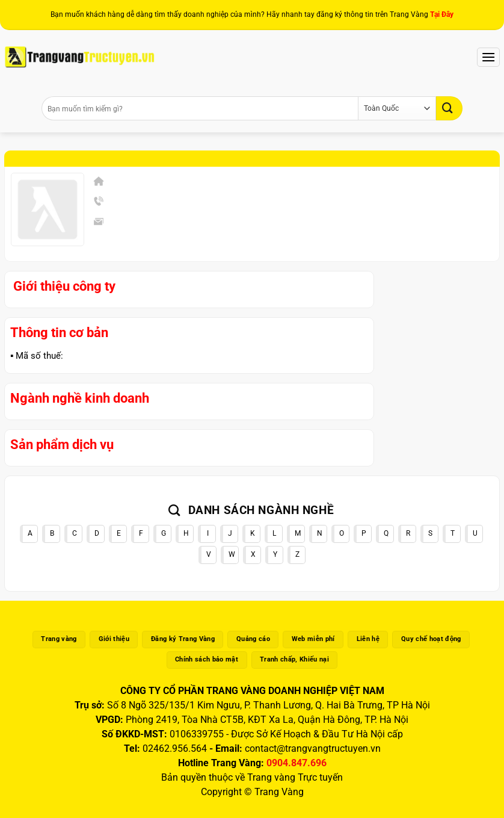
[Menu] (488, 57)
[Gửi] (449, 108)
